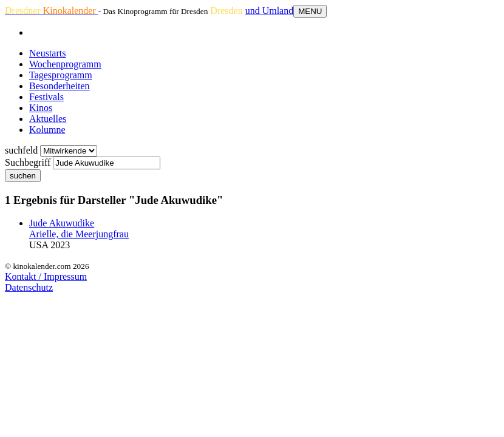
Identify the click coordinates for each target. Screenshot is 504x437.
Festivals (46, 97)
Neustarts (47, 53)
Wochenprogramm (65, 64)
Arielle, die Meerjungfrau (79, 234)
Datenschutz (29, 287)
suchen (23, 176)
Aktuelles (48, 119)
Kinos (41, 108)
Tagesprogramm (61, 75)
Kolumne (47, 130)
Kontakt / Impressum (46, 276)
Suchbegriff (28, 162)
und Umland (270, 11)
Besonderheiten (60, 86)
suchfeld (21, 150)
